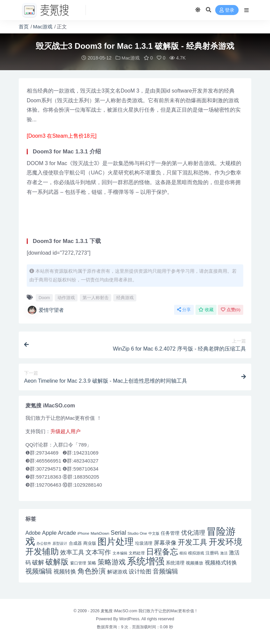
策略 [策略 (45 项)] (92, 563)
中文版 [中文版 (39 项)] (154, 533)
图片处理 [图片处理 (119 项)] (116, 541)
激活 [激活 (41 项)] (224, 553)
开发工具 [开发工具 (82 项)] (192, 542)
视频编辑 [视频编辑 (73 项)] (39, 571)
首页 (24, 27)
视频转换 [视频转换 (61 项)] (65, 571)
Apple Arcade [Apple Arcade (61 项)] (59, 533)
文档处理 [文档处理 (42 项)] (137, 553)
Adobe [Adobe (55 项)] (33, 533)
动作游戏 (66, 297)
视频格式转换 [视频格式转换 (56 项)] (221, 562)
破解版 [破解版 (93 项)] (57, 561)
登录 (227, 10)
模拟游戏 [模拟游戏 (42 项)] (196, 553)
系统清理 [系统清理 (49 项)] (175, 562)
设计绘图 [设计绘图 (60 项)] (140, 571)
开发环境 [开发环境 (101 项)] (226, 542)
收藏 (206, 309)
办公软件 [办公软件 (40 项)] (44, 543)
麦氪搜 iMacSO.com (119, 611)
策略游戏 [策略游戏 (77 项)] (112, 562)
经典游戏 (125, 297)
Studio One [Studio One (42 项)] (137, 533)
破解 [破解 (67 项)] (38, 562)
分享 (184, 309)
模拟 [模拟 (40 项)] (183, 553)
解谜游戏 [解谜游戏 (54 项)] (117, 571)
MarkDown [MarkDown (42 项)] (100, 533)
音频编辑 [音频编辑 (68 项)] (165, 571)
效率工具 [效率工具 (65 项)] (72, 552)
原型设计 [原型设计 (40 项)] (60, 543)
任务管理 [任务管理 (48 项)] (170, 533)
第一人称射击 (96, 297)
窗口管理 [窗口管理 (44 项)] (78, 563)
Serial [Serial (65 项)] (118, 532)
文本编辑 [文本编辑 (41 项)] (120, 553)
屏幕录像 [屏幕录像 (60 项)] (165, 543)
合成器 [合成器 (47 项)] (75, 543)
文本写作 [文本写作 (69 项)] (98, 552)
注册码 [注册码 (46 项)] (212, 553)
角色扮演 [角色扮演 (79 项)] (92, 571)
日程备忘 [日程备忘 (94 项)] (162, 551)
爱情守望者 (45, 310)
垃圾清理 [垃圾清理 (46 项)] (144, 543)
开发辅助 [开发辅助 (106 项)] (42, 551)
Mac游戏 (43, 27)
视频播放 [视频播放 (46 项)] (194, 563)
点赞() (231, 309)
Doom (44, 297)
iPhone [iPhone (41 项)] (83, 533)
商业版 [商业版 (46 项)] (90, 543)
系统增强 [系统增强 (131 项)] (146, 561)
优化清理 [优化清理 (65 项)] (193, 532)
